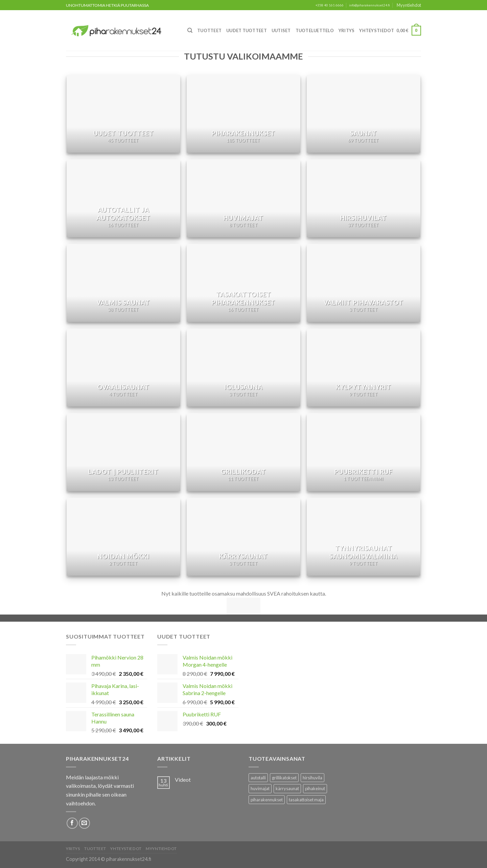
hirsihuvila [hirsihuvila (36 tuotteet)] (312, 778)
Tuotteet (209, 30)
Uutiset (281, 30)
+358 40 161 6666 (330, 5)
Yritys (347, 30)
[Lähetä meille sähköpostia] (84, 823)
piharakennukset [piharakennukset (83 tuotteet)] (267, 800)
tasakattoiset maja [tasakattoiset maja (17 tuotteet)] (306, 800)
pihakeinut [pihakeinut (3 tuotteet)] (315, 788)
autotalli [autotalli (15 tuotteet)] (258, 778)
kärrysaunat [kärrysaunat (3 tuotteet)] (287, 788)
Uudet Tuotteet (247, 30)
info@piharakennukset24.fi (369, 5)
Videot (183, 780)
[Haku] (190, 30)
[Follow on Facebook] (72, 823)
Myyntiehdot (409, 5)
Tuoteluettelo (315, 30)
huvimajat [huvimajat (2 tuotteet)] (260, 788)
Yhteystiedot (377, 30)
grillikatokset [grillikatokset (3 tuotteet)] (284, 778)
